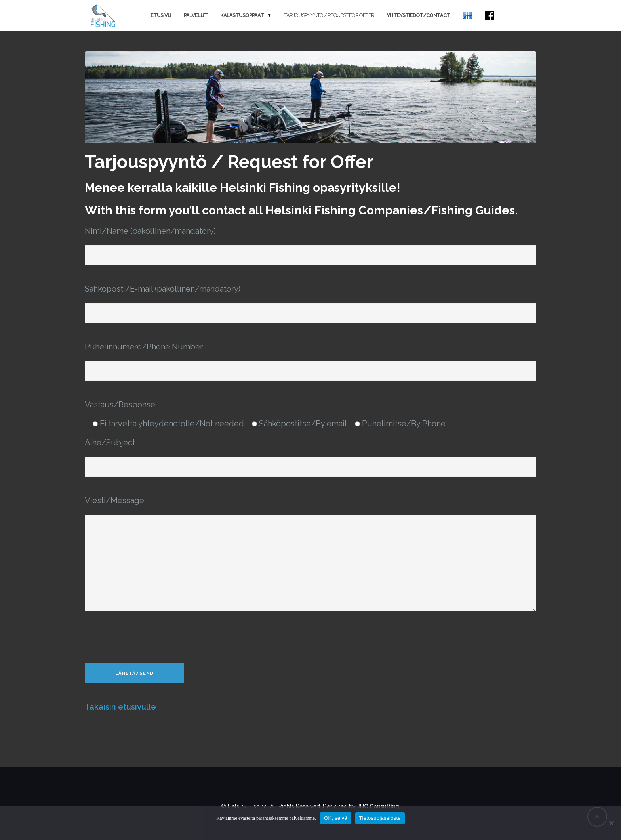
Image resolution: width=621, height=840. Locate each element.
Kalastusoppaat (242, 15)
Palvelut (196, 15)
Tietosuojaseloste (380, 818)
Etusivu (161, 15)
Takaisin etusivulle (120, 707)
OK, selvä (336, 818)
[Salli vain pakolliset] (611, 823)
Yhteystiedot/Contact (418, 15)
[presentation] (145, 638)
